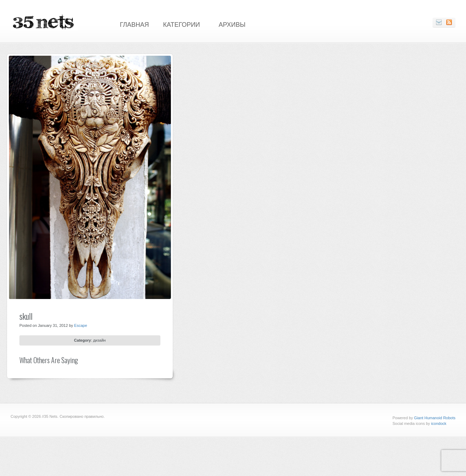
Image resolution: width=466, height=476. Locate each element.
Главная (134, 24)
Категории (182, 24)
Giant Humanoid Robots (435, 418)
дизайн (99, 340)
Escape (81, 325)
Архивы (232, 24)
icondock (439, 423)
